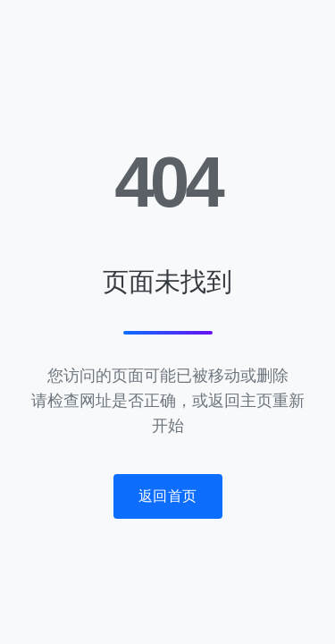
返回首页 (168, 496)
